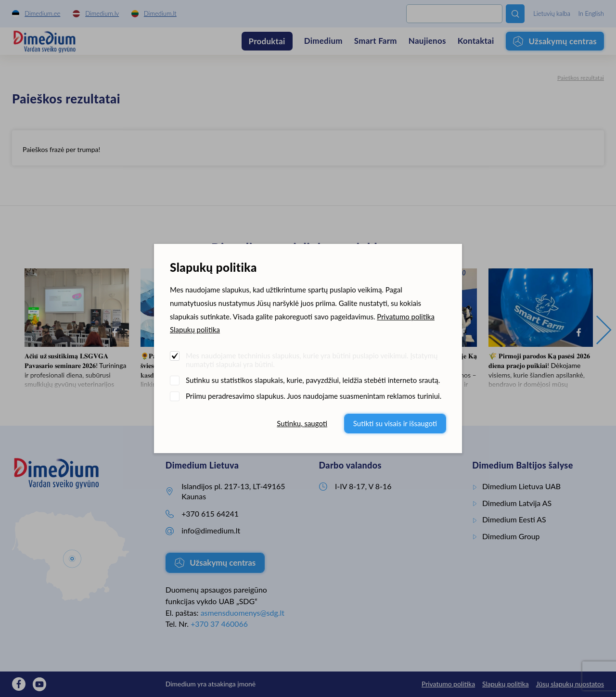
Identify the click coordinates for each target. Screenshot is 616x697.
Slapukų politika (195, 329)
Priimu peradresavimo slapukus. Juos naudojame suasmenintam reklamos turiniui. (314, 396)
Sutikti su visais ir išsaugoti (395, 423)
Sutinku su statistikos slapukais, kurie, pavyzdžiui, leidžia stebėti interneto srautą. (313, 380)
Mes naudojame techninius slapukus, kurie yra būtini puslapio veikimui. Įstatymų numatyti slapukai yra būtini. (312, 360)
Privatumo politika (406, 317)
